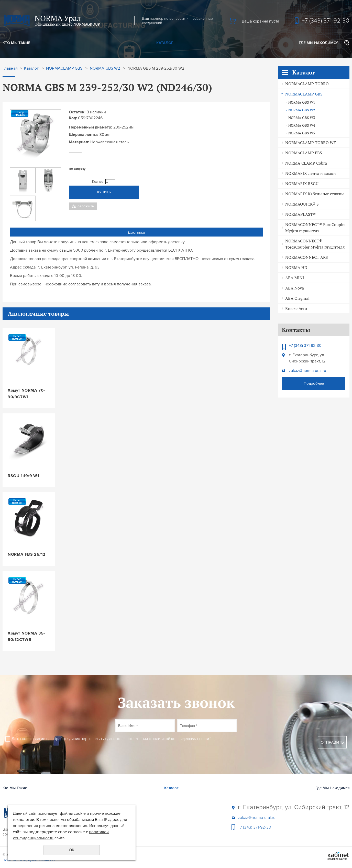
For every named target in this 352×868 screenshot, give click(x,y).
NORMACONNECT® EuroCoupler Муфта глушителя (316, 228)
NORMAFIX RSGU (302, 184)
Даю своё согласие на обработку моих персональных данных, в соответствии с (111, 739)
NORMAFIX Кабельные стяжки (315, 194)
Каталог (165, 43)
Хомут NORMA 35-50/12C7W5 (26, 637)
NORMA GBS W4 (302, 125)
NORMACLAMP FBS (304, 153)
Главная (10, 68)
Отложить (86, 206)
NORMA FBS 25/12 (27, 554)
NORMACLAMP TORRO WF (311, 143)
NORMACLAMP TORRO (307, 84)
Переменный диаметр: (90, 127)
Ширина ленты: (84, 135)
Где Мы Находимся (319, 43)
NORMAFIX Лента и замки (311, 173)
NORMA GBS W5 (302, 133)
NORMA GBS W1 (302, 102)
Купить (104, 192)
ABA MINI (295, 278)
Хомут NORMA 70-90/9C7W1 (26, 394)
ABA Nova (295, 288)
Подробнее (314, 383)
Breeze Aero (296, 308)
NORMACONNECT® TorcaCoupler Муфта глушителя (315, 244)
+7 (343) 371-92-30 (326, 21)
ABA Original (297, 298)
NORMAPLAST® (300, 214)
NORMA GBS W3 (302, 118)
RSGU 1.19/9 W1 (23, 476)
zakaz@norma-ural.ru (307, 371)
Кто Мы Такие (16, 43)
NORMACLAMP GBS (304, 94)
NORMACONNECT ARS (307, 257)
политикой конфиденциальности (180, 739)
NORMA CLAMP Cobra (306, 163)
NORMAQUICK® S (302, 204)
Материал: (79, 142)
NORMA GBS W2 (302, 110)
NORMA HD (296, 267)
